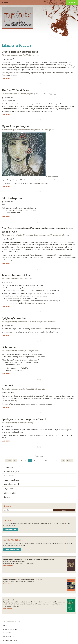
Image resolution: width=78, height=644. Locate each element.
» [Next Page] (63, 461)
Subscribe (7, 633)
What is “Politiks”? (11, 629)
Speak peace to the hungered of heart (24, 419)
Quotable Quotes (10, 493)
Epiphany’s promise (14, 318)
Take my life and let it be (16, 275)
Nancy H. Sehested (11, 484)
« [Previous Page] (15, 461)
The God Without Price (15, 90)
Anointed (7, 386)
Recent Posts (9, 637)
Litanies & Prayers (11, 471)
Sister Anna (9, 347)
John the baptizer (12, 198)
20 (51, 461)
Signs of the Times (11, 480)
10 (46, 461)
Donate (72, 2)
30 (56, 461)
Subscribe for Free (12, 549)
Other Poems (9, 476)
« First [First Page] (9, 461)
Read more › (6, 78)
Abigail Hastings (11, 489)
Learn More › (8, 565)
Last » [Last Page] (69, 461)
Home (5, 625)
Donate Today (11, 529)
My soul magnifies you (15, 126)
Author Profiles (10, 640)
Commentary (9, 467)
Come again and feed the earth (20, 52)
